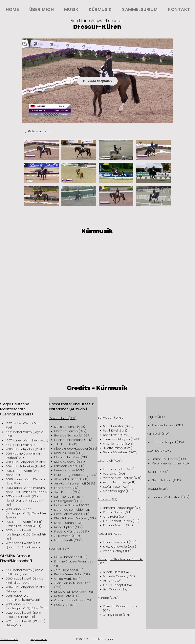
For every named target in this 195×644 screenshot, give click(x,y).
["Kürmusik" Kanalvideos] (97, 174)
